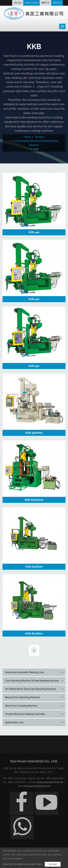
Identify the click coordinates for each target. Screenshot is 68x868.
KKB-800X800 (34, 634)
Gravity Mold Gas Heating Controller (25, 714)
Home (27, 137)
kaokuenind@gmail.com (37, 786)
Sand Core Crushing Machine (21, 706)
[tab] (34, 672)
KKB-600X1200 (34, 500)
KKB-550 (34, 366)
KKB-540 (34, 299)
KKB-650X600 (34, 567)
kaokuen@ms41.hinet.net (50, 782)
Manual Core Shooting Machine (22, 697)
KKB (36, 149)
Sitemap (18, 3)
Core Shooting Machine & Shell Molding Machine (32, 681)
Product (40, 137)
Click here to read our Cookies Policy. (23, 864)
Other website (32, 3)
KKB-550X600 (34, 433)
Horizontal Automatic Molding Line (24, 672)
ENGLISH (57, 3)
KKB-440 (34, 232)
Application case (14, 722)
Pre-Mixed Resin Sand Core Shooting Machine (31, 689)
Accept (53, 864)
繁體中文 (45, 3)
